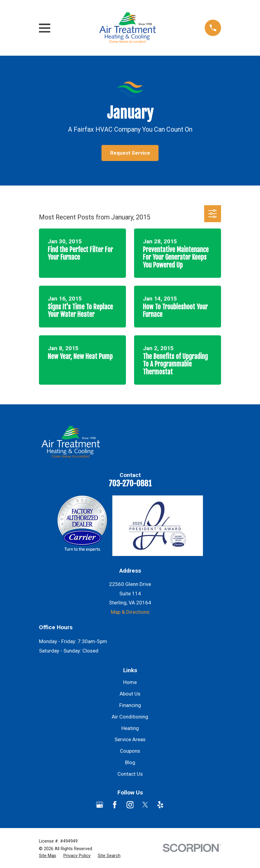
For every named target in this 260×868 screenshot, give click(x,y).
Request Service (130, 153)
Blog (130, 762)
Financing (130, 705)
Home (130, 682)
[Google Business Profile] (100, 805)
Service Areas (130, 739)
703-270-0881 (130, 483)
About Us (130, 694)
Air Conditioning (130, 717)
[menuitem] (48, 856)
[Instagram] (130, 805)
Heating (130, 728)
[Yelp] (160, 805)
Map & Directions (130, 612)
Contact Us (130, 774)
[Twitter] (145, 805)
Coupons (130, 751)
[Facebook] (115, 805)
